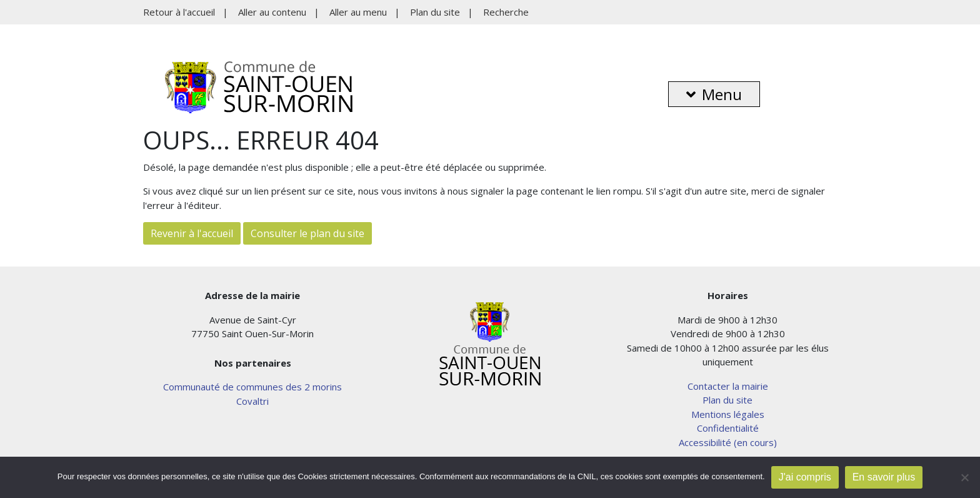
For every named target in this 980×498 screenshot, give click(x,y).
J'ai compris (805, 477)
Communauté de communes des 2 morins (252, 387)
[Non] (964, 477)
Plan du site (435, 12)
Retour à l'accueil (179, 12)
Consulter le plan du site (307, 233)
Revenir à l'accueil (192, 233)
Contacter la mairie (728, 386)
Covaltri (252, 401)
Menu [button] (714, 94)
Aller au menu (358, 12)
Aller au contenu (272, 12)
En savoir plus (884, 477)
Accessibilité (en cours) (728, 442)
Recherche (506, 12)
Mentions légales (728, 414)
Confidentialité (728, 428)
